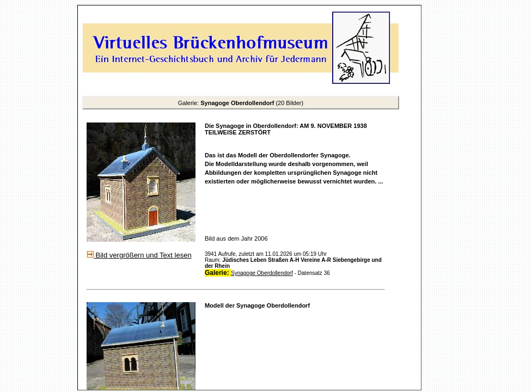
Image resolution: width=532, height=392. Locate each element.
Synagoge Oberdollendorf (262, 273)
